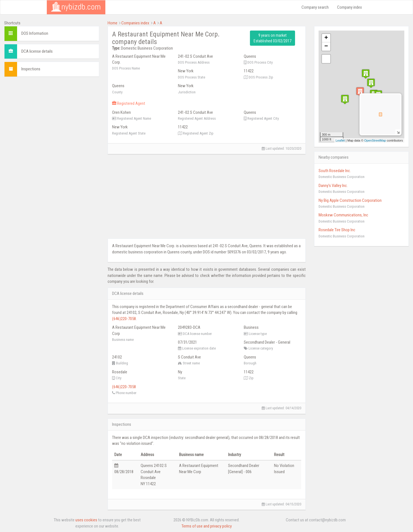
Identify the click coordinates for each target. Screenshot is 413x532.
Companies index (135, 23)
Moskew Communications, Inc (343, 215)
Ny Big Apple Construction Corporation (350, 200)
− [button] (326, 47)
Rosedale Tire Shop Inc (337, 230)
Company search (315, 7)
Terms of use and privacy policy (207, 526)
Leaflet (340, 140)
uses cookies (86, 520)
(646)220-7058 (124, 319)
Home (112, 23)
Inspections (31, 69)
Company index (350, 7)
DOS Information (35, 33)
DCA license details (37, 51)
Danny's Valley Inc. (333, 186)
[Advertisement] (52, 120)
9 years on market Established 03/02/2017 (272, 38)
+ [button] (326, 38)
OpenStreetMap (375, 140)
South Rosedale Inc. (335, 171)
